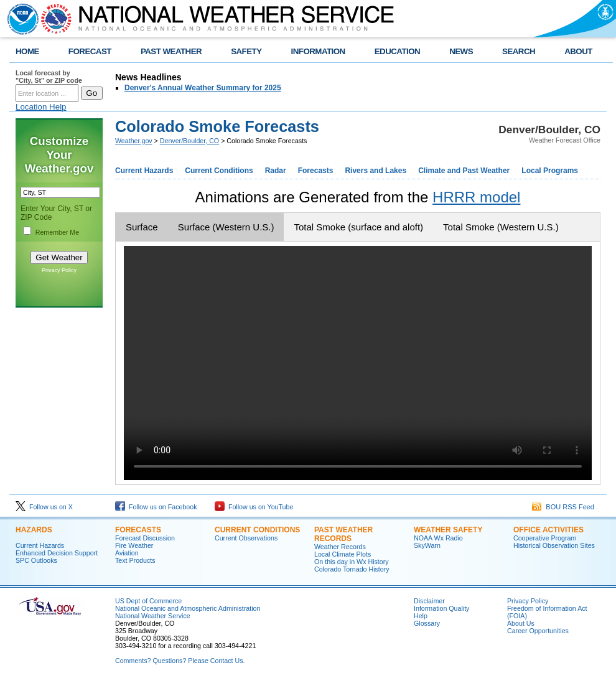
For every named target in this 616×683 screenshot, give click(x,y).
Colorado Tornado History (352, 569)
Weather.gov (134, 141)
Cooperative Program (545, 538)
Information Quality (441, 608)
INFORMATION (318, 51)
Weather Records (340, 547)
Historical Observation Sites (554, 545)
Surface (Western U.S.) (226, 227)
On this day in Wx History (352, 562)
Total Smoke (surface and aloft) (358, 227)
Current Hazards (144, 171)
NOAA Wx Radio (438, 538)
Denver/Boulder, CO (189, 141)
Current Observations (246, 538)
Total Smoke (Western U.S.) (501, 227)
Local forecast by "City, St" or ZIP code (49, 77)
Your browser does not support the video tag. (358, 363)
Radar (276, 171)
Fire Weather (134, 545)
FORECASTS (138, 530)
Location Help (41, 107)
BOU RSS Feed (563, 507)
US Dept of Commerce (148, 601)
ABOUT (578, 51)
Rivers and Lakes (376, 171)
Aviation (127, 553)
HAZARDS (34, 530)
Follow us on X (44, 507)
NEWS (461, 51)
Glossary (427, 623)
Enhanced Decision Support (57, 553)
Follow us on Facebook (156, 507)
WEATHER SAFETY (448, 530)
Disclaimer (429, 601)
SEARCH (519, 51)
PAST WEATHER (171, 51)
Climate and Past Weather (464, 171)
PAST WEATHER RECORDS (343, 534)
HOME (27, 51)
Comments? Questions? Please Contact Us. (180, 661)
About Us (521, 623)
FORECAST (90, 51)
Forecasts (316, 171)
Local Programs (550, 171)
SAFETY (246, 51)
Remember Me (57, 232)
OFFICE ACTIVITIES (548, 530)
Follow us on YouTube (254, 507)
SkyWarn (427, 545)
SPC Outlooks (36, 560)
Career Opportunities (538, 631)
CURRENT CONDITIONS (257, 530)
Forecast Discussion (145, 538)
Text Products (135, 560)
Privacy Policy (59, 270)
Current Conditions (219, 171)
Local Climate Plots (343, 554)
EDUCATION (397, 51)
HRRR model (476, 197)
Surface (142, 227)
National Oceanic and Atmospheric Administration (188, 608)
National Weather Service (153, 616)
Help (421, 616)
